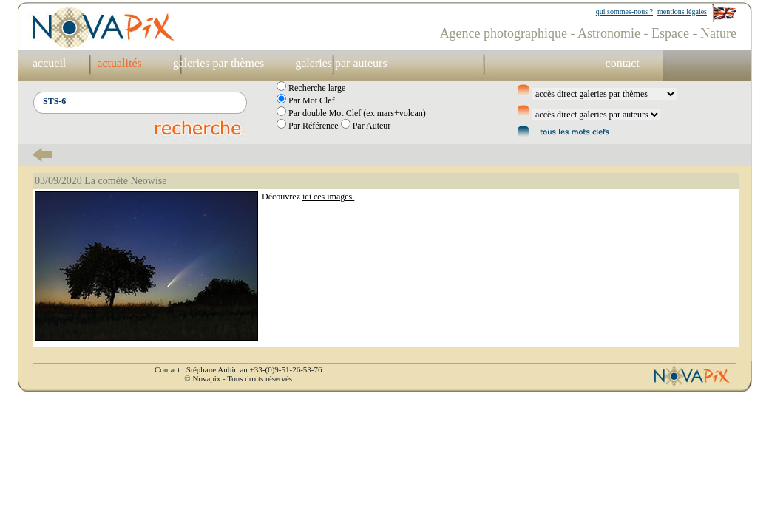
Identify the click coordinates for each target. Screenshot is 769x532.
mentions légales (682, 11)
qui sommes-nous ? (624, 11)
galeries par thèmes (219, 63)
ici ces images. (328, 197)
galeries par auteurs (341, 63)
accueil (49, 63)
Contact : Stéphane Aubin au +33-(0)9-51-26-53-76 (238, 369)
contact (623, 63)
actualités (119, 63)
